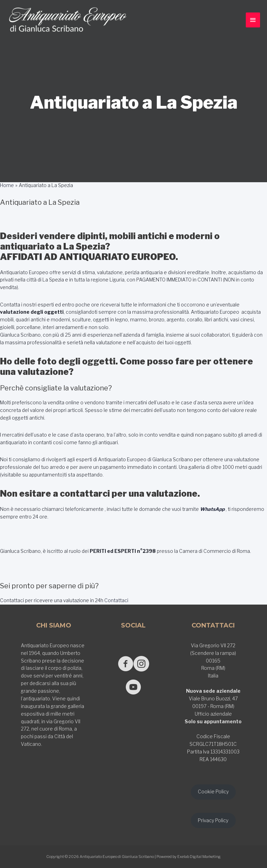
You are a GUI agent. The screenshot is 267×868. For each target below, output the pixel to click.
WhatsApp (212, 509)
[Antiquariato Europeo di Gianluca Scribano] (68, 20)
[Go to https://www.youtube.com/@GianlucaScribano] (133, 688)
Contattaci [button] (116, 600)
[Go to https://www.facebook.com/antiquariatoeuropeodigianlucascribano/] (126, 664)
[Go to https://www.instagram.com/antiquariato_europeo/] (141, 664)
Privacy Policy (213, 820)
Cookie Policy (213, 792)
